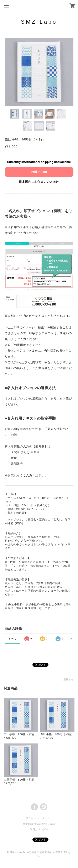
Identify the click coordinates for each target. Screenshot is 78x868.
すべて (12, 639)
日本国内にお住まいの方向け (39, 182)
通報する (68, 680)
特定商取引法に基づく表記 (39, 824)
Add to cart (39, 172)
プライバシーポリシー (39, 818)
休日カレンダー (39, 829)
